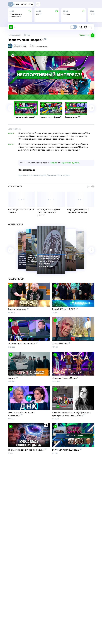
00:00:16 (11, 133)
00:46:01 (11, 144)
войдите (53, 163)
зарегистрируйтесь (70, 163)
